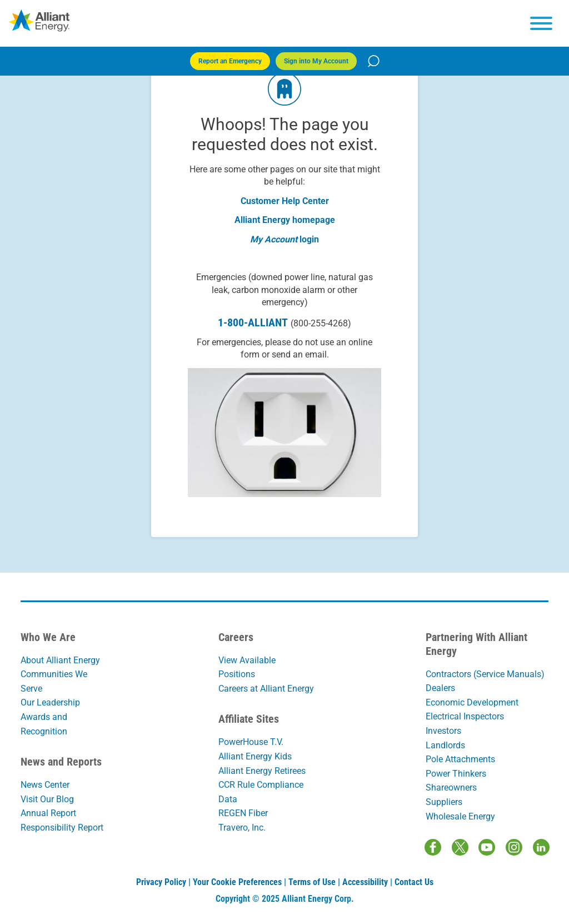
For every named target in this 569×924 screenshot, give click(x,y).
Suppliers (444, 802)
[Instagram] (514, 847)
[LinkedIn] (541, 847)
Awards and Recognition (44, 724)
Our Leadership (50, 702)
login (309, 239)
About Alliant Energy (60, 660)
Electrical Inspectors (465, 716)
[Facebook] (433, 847)
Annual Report (48, 813)
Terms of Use (312, 882)
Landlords (445, 745)
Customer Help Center (285, 201)
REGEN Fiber (243, 813)
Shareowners (451, 788)
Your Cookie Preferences (237, 882)
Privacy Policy (161, 882)
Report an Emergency (230, 61)
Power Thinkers (456, 774)
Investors (443, 731)
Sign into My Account (316, 61)
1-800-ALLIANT (284, 322)
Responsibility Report (62, 828)
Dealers (440, 688)
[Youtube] (487, 847)
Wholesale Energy (460, 816)
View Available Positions (247, 667)
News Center (45, 785)
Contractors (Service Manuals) (485, 674)
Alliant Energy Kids (255, 756)
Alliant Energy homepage (285, 220)
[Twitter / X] (460, 847)
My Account (274, 239)
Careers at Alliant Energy (266, 689)
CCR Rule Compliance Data (261, 792)
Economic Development (472, 702)
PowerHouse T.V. (251, 742)
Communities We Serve (54, 681)
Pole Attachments (460, 759)
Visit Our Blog (47, 799)
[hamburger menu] (541, 23)
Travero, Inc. (242, 828)
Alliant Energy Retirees (262, 771)
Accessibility (365, 882)
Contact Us (414, 882)
